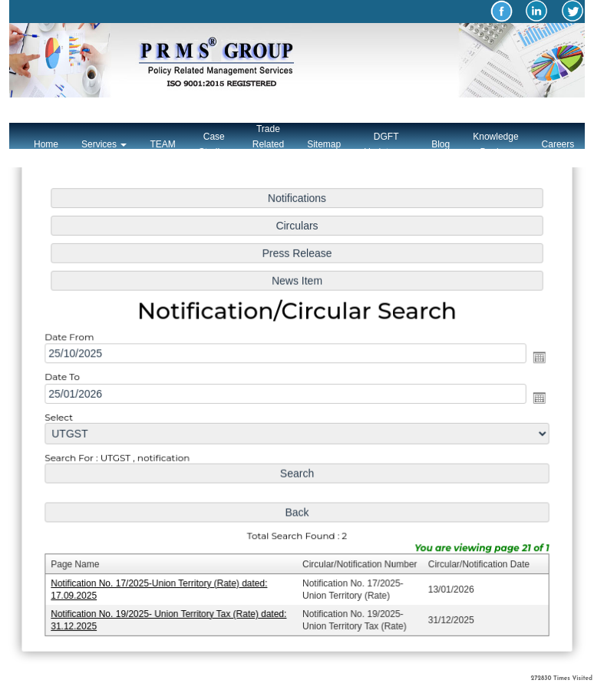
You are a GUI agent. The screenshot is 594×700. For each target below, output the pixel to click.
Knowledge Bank (495, 144)
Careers (558, 144)
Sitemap (324, 144)
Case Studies (214, 144)
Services (104, 144)
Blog (441, 144)
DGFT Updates (386, 144)
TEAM (162, 144)
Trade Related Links (268, 144)
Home (46, 144)
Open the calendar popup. (536, 358)
